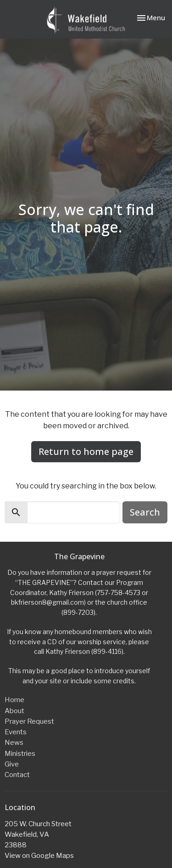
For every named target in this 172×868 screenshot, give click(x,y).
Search (145, 512)
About (14, 711)
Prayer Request (29, 721)
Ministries (20, 754)
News (14, 743)
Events (16, 732)
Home (14, 700)
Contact (17, 775)
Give (12, 764)
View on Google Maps (39, 856)
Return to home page (86, 451)
